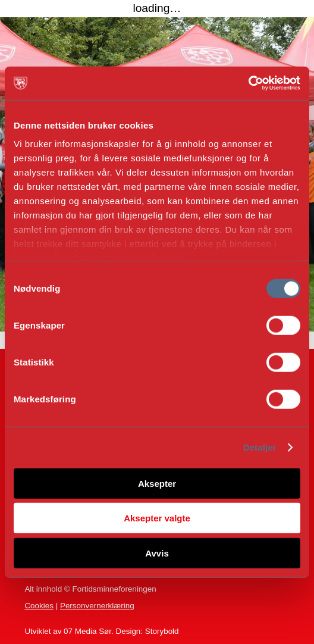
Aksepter (157, 483)
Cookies (39, 606)
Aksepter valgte (157, 518)
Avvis (157, 553)
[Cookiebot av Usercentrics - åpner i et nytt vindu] (248, 83)
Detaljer (260, 447)
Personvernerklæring (97, 606)
